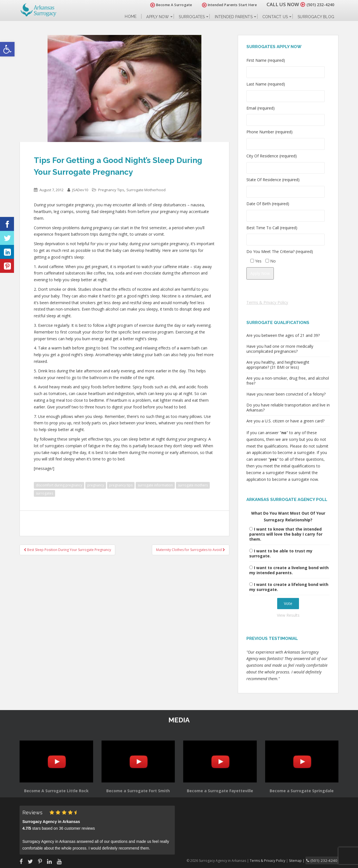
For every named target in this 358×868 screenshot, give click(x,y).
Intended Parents (234, 17)
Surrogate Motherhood (146, 190)
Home (131, 17)
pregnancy (96, 485)
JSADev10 (80, 190)
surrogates (44, 493)
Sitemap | (303, 860)
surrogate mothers (193, 485)
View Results (288, 615)
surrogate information (155, 485)
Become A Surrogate (165, 5)
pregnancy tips (121, 485)
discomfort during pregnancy (59, 485)
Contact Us (275, 17)
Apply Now (158, 17)
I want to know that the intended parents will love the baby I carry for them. (286, 534)
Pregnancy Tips (111, 190)
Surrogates (192, 17)
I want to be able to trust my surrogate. (281, 553)
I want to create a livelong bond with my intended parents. (289, 570)
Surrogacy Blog (316, 17)
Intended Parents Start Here (223, 5)
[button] (7, 49)
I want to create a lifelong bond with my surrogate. (289, 587)
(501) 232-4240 (317, 4)
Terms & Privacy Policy (267, 302)
